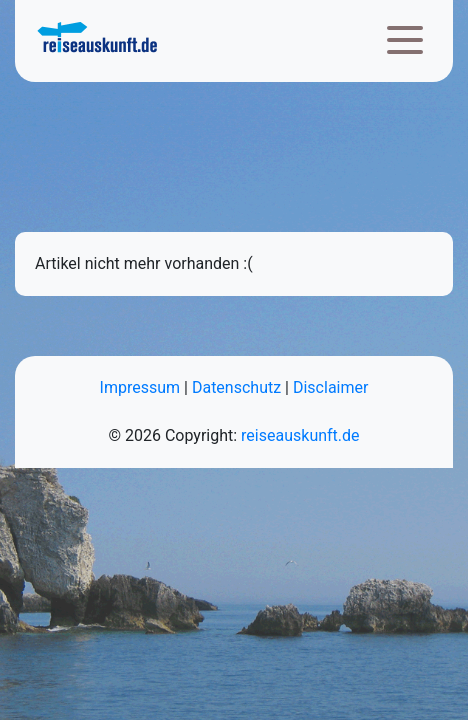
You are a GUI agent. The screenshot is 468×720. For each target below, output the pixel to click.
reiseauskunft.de (300, 435)
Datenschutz (236, 387)
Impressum (140, 387)
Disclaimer (330, 387)
